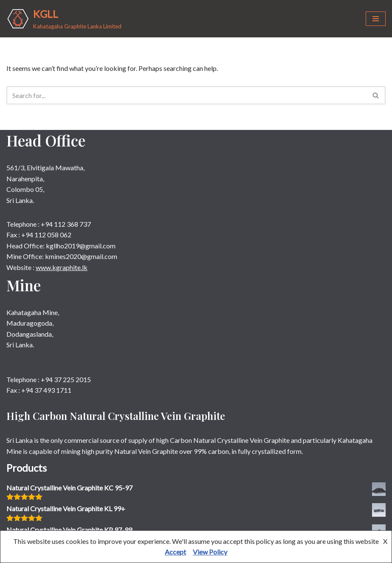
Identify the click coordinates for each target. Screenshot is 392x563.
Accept (175, 552)
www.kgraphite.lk (62, 267)
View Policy (210, 552)
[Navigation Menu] (376, 19)
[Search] (186, 95)
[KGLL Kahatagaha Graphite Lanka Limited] (64, 19)
